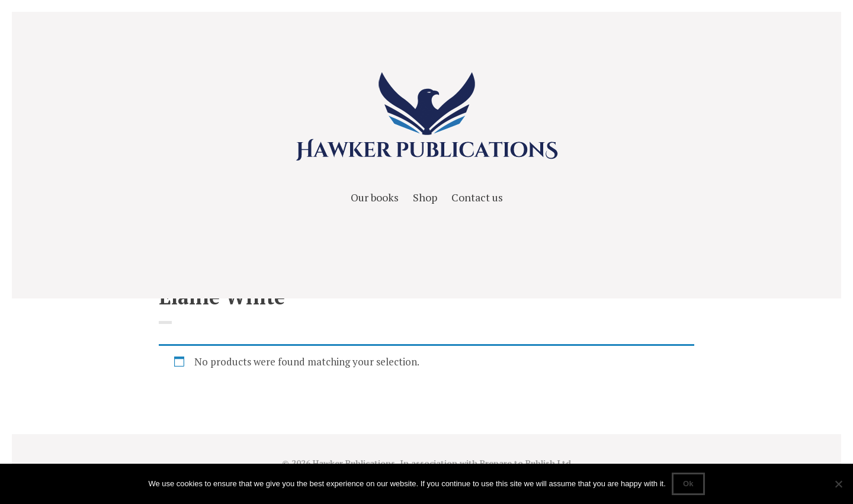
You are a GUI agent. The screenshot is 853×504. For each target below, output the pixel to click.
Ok (688, 484)
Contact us (477, 197)
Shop (425, 197)
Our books (375, 197)
